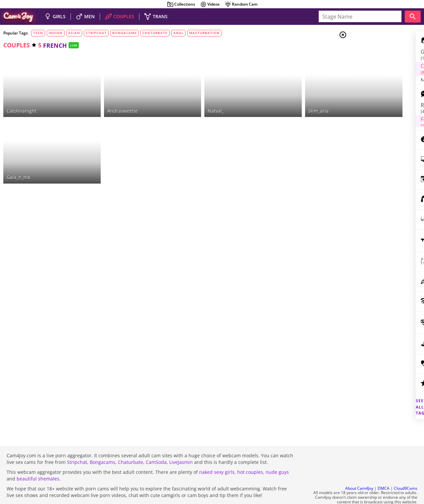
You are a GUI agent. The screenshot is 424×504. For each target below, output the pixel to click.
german (368, 121)
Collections (181, 4)
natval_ (183, 100)
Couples (370, 60)
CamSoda (156, 444)
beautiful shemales (38, 461)
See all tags (387, 395)
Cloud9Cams (406, 470)
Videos (210, 4)
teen (38, 33)
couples (17, 45)
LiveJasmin (181, 444)
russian (369, 105)
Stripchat (77, 444)
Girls (368, 52)
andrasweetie (106, 100)
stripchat (96, 33)
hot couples (250, 454)
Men (366, 68)
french (366, 113)
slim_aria (269, 100)
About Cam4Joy (359, 470)
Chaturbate (131, 444)
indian (56, 33)
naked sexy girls (217, 454)
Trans (368, 76)
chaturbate (155, 33)
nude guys (277, 454)
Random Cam (241, 4)
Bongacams (103, 444)
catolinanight (22, 100)
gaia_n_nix (18, 156)
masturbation (204, 33)
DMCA (384, 470)
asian (74, 33)
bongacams (125, 33)
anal (178, 33)
